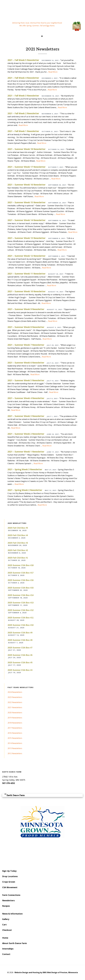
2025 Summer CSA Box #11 (21, 618)
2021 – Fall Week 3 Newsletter (23, 96)
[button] (42, 36)
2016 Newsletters (15, 733)
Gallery (6, 919)
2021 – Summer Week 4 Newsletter (26, 398)
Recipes (6, 906)
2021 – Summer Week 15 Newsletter (27, 202)
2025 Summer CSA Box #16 (21, 580)
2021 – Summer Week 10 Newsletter (27, 291)
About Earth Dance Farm (14, 943)
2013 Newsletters (15, 748)
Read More (53, 72)
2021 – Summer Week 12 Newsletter (27, 256)
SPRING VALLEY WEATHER (42, 853)
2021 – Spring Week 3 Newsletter (25, 469)
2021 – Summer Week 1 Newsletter (26, 452)
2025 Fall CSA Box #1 (18, 558)
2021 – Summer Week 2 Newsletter (26, 434)
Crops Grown (9, 882)
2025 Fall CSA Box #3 (18, 543)
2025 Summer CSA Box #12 (21, 610)
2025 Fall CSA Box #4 (18, 535)
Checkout (7, 930)
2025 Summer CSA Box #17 (21, 573)
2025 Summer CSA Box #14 (21, 595)
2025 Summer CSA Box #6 (20, 655)
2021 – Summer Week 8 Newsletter (26, 327)
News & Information (12, 914)
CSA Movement (10, 887)
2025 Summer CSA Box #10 (21, 625)
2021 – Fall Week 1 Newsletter (23, 131)
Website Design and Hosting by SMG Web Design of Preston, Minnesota (46, 972)
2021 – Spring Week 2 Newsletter (25, 490)
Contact (6, 954)
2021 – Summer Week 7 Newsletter (26, 345)
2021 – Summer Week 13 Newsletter (27, 238)
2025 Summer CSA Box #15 (21, 588)
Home (5, 938)
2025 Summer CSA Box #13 (21, 603)
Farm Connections (11, 895)
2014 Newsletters (15, 743)
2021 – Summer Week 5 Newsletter (26, 380)
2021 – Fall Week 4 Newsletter (23, 78)
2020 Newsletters (15, 713)
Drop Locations (10, 876)
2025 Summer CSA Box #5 (20, 663)
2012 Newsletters (15, 753)
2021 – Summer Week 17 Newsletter (27, 167)
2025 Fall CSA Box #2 (18, 550)
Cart (4, 925)
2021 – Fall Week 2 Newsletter (23, 113)
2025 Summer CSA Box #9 (20, 633)
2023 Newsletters (15, 697)
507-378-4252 (9, 783)
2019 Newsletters (15, 718)
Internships (8, 949)
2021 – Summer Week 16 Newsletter (27, 185)
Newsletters (8, 900)
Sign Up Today (9, 871)
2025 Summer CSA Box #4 (20, 670)
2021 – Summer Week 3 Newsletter (26, 416)
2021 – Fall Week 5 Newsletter (23, 60)
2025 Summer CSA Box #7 (20, 648)
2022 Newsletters (15, 702)
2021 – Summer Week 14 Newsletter (27, 220)
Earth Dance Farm (42, 9)
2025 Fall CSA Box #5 (18, 528)
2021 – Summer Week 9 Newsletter (26, 309)
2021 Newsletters (15, 707)
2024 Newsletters (15, 692)
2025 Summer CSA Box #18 (21, 565)
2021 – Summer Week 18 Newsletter (27, 149)
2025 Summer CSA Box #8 (20, 640)
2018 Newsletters (15, 723)
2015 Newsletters (15, 738)
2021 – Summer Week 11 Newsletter (27, 274)
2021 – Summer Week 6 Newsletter (26, 363)
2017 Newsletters (15, 728)
